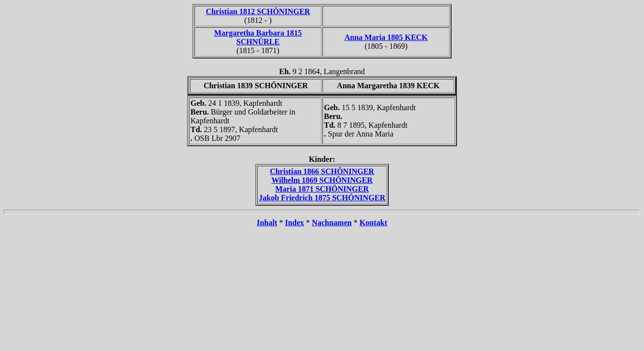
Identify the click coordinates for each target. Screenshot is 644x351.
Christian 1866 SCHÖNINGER (322, 171)
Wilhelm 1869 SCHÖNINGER (322, 180)
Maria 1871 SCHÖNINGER (322, 189)
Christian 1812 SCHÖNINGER (258, 11)
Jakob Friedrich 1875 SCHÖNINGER (322, 198)
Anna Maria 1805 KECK (386, 37)
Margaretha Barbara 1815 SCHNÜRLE (258, 37)
